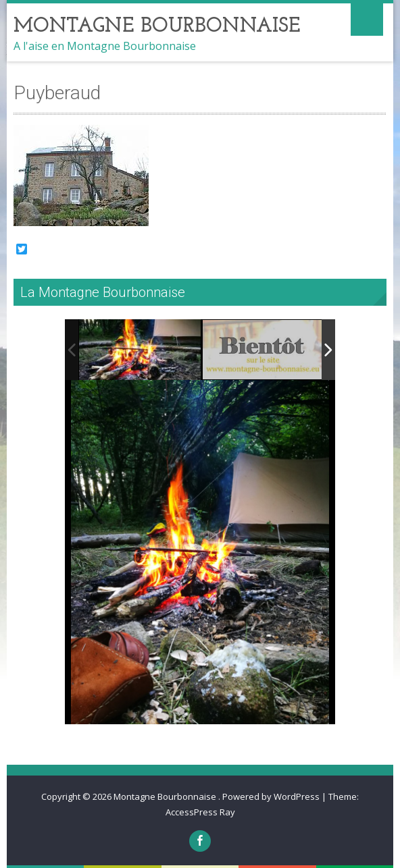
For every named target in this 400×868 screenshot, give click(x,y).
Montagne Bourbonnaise (166, 796)
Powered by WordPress (271, 796)
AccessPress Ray (200, 812)
